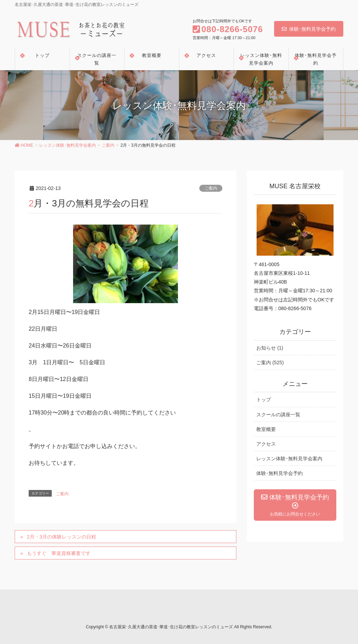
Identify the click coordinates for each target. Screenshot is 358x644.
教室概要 (266, 429)
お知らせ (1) (270, 348)
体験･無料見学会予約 (309, 29)
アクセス (266, 444)
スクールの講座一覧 (278, 415)
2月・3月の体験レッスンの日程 (62, 537)
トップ (264, 400)
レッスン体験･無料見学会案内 (289, 459)
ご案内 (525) (270, 363)
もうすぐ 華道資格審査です (59, 553)
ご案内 (211, 188)
